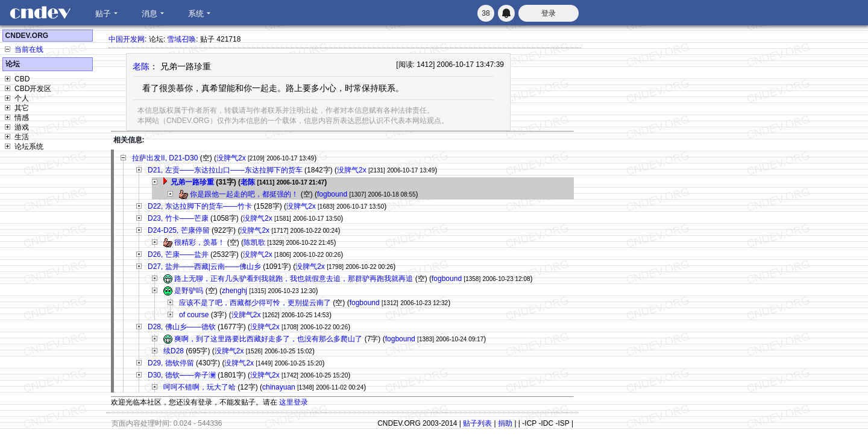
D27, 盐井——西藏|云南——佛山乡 (204, 267)
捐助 (505, 423)
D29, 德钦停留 (171, 363)
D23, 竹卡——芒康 (178, 218)
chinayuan (279, 387)
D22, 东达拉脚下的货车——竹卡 (200, 206)
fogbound (332, 194)
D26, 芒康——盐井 (178, 254)
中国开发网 (127, 39)
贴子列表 (477, 423)
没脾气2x (231, 158)
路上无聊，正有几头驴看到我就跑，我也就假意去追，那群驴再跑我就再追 (294, 279)
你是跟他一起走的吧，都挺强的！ (244, 194)
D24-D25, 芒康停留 (179, 230)
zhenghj (234, 291)
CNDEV (40, 13)
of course (194, 315)
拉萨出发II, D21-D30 (165, 158)
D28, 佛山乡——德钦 (182, 327)
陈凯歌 (254, 242)
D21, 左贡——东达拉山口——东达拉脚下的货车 (225, 170)
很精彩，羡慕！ (200, 242)
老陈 (141, 66)
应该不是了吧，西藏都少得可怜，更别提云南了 (255, 303)
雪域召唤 (181, 39)
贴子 (103, 14)
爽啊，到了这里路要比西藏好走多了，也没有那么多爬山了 (268, 339)
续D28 (174, 351)
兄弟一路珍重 (192, 182)
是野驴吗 (189, 291)
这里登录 (294, 402)
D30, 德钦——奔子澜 (182, 375)
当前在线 (29, 49)
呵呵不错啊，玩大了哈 (200, 387)
